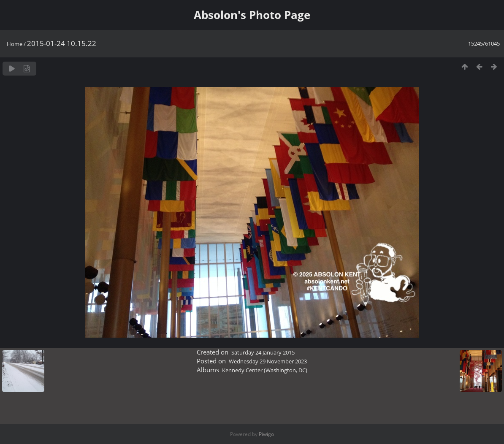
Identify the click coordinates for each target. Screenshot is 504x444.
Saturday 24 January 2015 (263, 352)
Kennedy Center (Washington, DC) (265, 370)
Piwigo (266, 434)
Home (15, 44)
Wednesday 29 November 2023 (268, 361)
